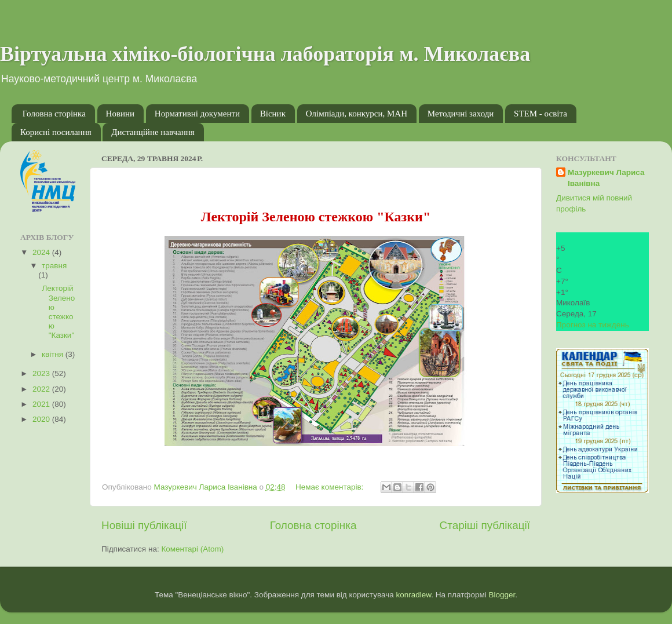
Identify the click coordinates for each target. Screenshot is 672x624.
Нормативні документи (197, 114)
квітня (54, 354)
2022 (42, 389)
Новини (120, 114)
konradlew (413, 595)
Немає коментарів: (330, 487)
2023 (42, 373)
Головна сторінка (54, 114)
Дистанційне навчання (153, 132)
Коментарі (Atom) (192, 549)
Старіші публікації (485, 525)
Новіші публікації (144, 525)
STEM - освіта (540, 114)
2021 (42, 404)
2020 (42, 419)
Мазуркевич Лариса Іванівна (606, 178)
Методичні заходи (461, 114)
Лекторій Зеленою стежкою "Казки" (58, 312)
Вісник (273, 114)
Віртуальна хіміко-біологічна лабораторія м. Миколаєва (265, 54)
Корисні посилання (56, 132)
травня (54, 266)
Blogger (502, 595)
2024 (42, 252)
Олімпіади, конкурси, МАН (357, 114)
